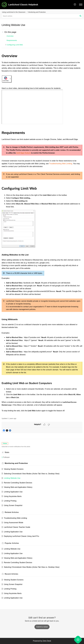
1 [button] (2, 457)
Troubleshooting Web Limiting (61, 164)
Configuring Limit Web (15, 45)
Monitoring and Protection (37, 12)
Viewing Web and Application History (18, 487)
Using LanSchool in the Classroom (14, 12)
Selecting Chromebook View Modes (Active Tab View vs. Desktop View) (32, 474)
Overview (10, 36)
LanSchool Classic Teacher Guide (17, 527)
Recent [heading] (11, 574)
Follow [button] (5, 443)
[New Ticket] (42, 627)
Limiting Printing (10, 501)
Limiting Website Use (12, 478)
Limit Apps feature (23, 153)
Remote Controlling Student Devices (18, 483)
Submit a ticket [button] (42, 627)
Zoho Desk (47, 641)
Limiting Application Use (13, 492)
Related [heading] (12, 512)
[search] (42, 16)
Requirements (12, 40)
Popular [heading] (12, 543)
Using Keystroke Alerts (13, 496)
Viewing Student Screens (14, 469)
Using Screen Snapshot (13, 505)
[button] (75, 5)
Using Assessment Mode (14, 523)
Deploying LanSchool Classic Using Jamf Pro (21, 536)
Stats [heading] (7, 452)
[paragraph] (42, 234)
